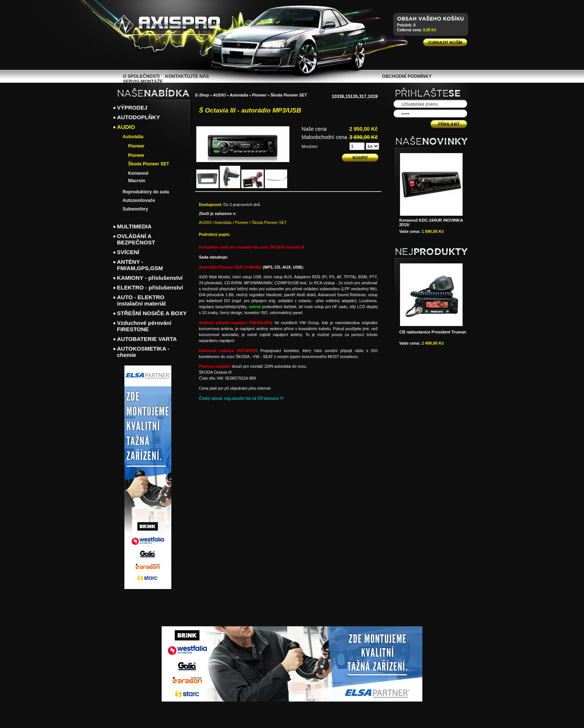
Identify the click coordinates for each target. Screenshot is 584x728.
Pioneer (259, 95)
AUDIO (219, 95)
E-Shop (202, 95)
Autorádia (239, 95)
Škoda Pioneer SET (289, 95)
